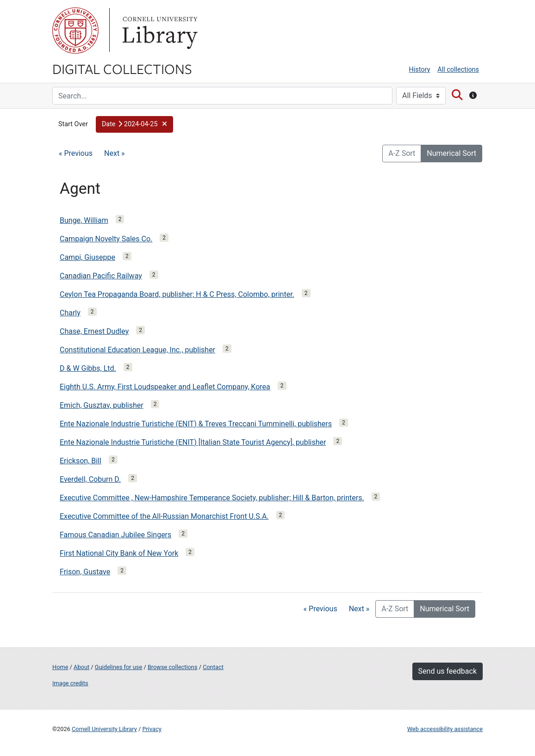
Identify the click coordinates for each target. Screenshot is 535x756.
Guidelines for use (118, 667)
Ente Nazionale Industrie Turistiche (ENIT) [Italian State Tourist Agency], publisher (193, 442)
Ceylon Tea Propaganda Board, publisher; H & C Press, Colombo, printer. (177, 294)
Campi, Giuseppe (87, 257)
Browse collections (173, 667)
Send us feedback (448, 671)
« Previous (76, 153)
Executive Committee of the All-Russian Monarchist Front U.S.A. (164, 516)
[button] (134, 124)
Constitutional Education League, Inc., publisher (137, 350)
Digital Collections (122, 68)
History (420, 70)
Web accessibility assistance (445, 729)
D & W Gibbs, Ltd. (88, 368)
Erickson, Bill (81, 461)
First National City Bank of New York (119, 553)
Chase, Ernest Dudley (94, 331)
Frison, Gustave (85, 572)
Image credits (70, 683)
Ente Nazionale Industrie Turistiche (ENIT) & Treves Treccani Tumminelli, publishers (196, 424)
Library (159, 31)
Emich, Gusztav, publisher (102, 405)
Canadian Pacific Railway (101, 276)
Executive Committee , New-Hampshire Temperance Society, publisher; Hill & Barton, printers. (212, 498)
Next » (115, 153)
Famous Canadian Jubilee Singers (115, 535)
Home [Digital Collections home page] (60, 667)
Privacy (152, 729)
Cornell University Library (104, 729)
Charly (70, 313)
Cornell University (75, 31)
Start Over (73, 124)
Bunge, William (84, 220)
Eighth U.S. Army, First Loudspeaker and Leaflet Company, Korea (165, 387)
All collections (458, 70)
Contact (213, 667)
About (81, 667)
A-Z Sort (402, 153)
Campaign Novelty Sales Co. (106, 239)
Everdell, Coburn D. (90, 479)
